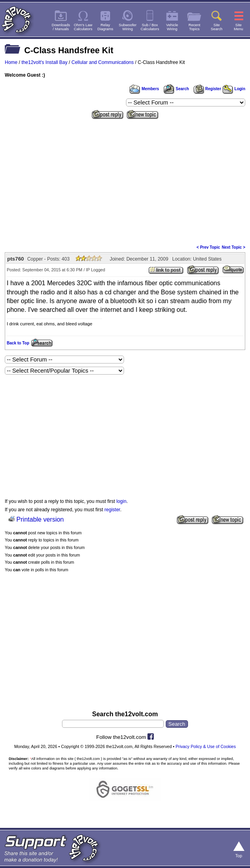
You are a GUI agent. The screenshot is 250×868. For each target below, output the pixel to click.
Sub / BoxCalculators (150, 27)
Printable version (40, 519)
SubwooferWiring (128, 27)
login (121, 501)
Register (207, 89)
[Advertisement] (125, 181)
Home (11, 62)
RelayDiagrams (105, 27)
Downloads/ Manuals (61, 27)
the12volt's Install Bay (45, 62)
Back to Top (18, 343)
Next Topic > (234, 247)
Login (234, 89)
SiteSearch (217, 27)
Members (144, 89)
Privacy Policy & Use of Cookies (206, 746)
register (112, 510)
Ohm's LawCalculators (83, 27)
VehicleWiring (172, 27)
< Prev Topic (208, 247)
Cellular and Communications (103, 62)
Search (176, 89)
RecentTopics (194, 27)
